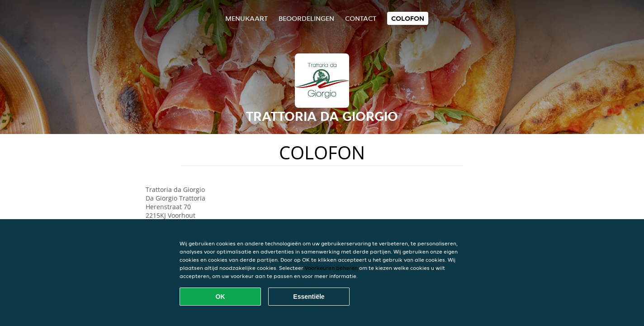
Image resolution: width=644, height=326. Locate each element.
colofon (408, 18)
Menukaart (246, 18)
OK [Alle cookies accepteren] (220, 297)
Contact (361, 18)
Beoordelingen (306, 18)
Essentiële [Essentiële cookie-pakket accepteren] (309, 297)
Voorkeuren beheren (331, 268)
